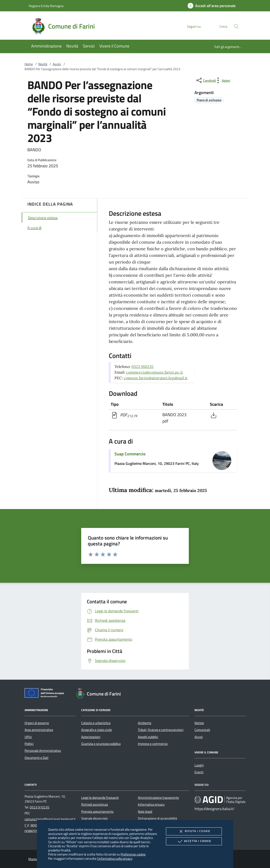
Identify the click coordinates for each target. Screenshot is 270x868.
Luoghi (199, 765)
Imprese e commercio (153, 744)
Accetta (194, 841)
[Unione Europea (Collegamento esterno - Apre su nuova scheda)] (46, 694)
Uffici (28, 737)
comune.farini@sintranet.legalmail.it (156, 378)
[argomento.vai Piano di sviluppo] (209, 100)
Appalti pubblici (148, 737)
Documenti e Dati (36, 758)
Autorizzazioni (91, 737)
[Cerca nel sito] (236, 26)
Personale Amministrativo (43, 751)
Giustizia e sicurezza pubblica (101, 744)
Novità (43, 64)
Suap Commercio (130, 454)
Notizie (199, 723)
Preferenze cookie (133, 854)
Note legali (145, 812)
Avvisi (57, 64)
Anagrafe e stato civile (97, 730)
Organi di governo (37, 723)
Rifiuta (194, 831)
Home (29, 64)
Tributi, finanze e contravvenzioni (161, 730)
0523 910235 (142, 367)
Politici (29, 744)
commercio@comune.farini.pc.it (154, 372)
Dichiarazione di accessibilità (157, 818)
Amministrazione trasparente (158, 798)
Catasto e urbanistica (96, 723)
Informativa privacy (151, 804)
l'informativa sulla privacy (115, 858)
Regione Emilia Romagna (46, 6)
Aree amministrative (39, 730)
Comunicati (202, 730)
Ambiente (145, 723)
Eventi (199, 772)
